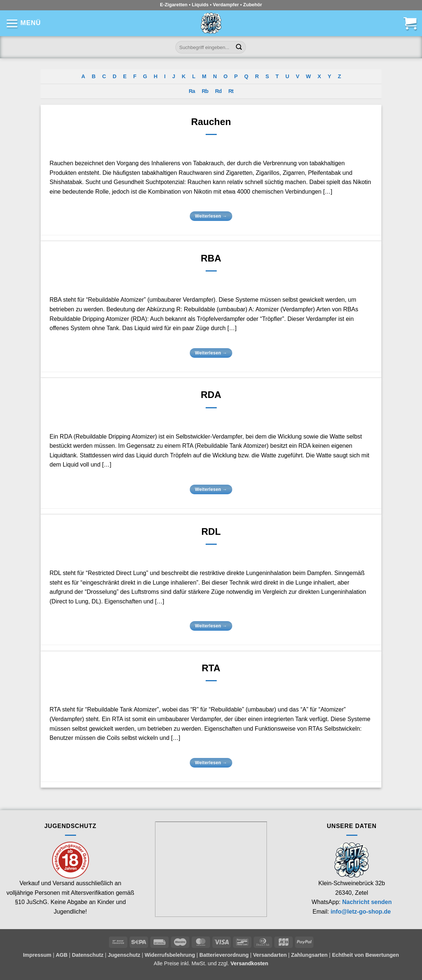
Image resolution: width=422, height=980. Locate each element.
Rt (231, 91)
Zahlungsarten (309, 955)
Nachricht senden (367, 902)
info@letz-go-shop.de (361, 912)
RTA (211, 668)
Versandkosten (249, 963)
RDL (211, 531)
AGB (62, 955)
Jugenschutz (124, 955)
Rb (205, 91)
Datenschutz (88, 955)
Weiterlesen (211, 216)
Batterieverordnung (224, 955)
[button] (23, 23)
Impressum (37, 955)
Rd (218, 91)
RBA (211, 258)
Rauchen (211, 122)
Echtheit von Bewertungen (366, 955)
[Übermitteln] (239, 47)
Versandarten (270, 955)
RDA (211, 395)
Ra (192, 91)
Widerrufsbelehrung (170, 955)
